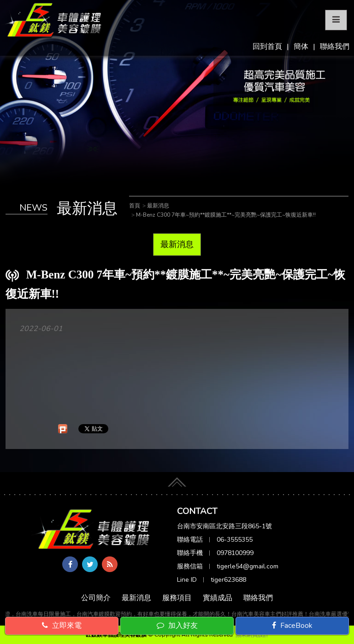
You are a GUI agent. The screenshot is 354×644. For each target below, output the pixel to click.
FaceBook (292, 626)
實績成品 (218, 598)
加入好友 (177, 626)
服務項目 (177, 598)
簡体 (301, 47)
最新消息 (177, 244)
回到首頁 (267, 47)
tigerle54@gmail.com (248, 566)
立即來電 (62, 626)
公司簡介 (96, 598)
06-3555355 (235, 540)
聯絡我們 (335, 47)
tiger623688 (228, 580)
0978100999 (235, 553)
